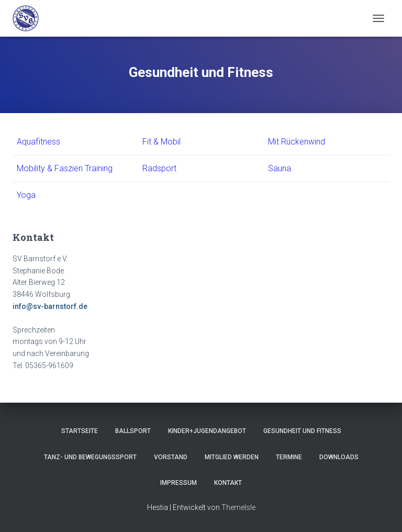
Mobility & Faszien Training (65, 168)
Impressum (178, 483)
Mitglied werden (232, 457)
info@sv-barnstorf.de (50, 306)
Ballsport (133, 431)
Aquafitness (38, 142)
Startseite (80, 431)
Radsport (159, 168)
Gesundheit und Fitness (302, 431)
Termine (289, 457)
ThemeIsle (238, 507)
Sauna (280, 168)
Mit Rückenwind (297, 142)
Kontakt (228, 483)
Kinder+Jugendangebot (207, 431)
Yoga (26, 195)
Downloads (339, 457)
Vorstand (171, 457)
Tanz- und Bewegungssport (90, 457)
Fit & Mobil (161, 142)
